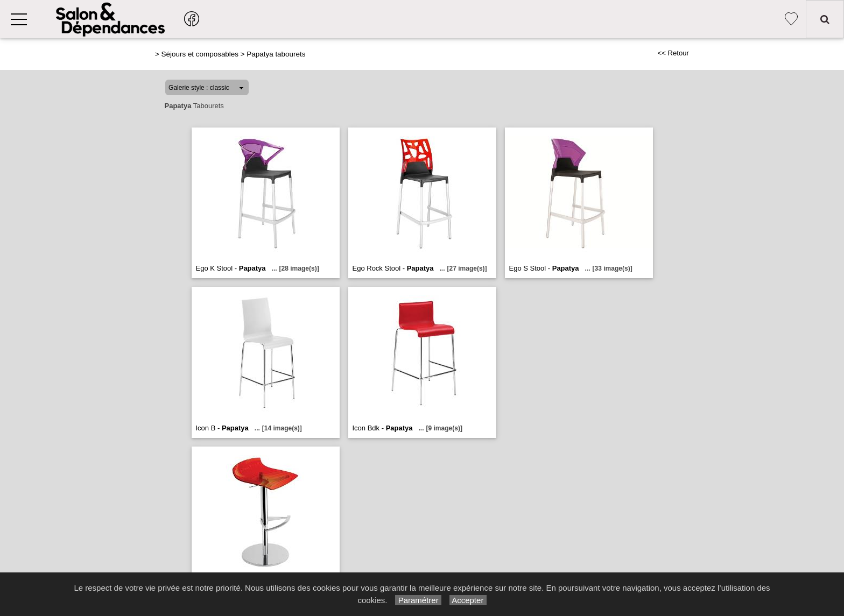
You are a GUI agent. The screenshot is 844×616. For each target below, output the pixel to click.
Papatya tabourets (276, 54)
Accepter (468, 600)
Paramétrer (418, 600)
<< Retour (673, 53)
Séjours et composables (200, 54)
